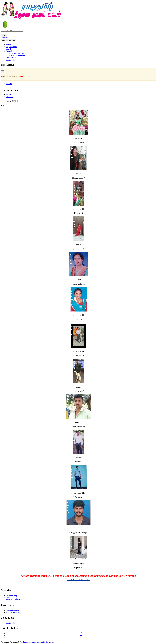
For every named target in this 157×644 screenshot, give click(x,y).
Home (8, 44)
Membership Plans (18, 56)
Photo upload (11, 58)
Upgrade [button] (9, 51)
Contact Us (10, 60)
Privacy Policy (12, 598)
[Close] (3, 72)
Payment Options (18, 53)
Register (4, 38)
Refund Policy (12, 595)
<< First (9, 84)
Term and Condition (14, 600)
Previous (9, 86)
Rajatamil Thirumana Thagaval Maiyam (38, 642)
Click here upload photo (79, 579)
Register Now (11, 47)
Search (9, 49)
